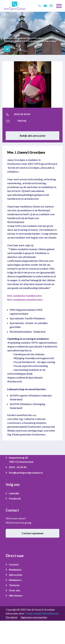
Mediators (15, 580)
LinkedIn (14, 493)
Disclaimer (12, 617)
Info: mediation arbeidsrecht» (25, 300)
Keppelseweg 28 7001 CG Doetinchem (21, 460)
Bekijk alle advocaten (33, 136)
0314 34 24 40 (22, 114)
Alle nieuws (16, 595)
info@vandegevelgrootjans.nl (26, 473)
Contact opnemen (33, 533)
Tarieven (14, 585)
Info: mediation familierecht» (25, 296)
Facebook (15, 498)
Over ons (15, 590)
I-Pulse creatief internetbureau (42, 613)
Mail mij (22, 121)
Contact (14, 564)
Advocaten (16, 575)
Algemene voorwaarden (34, 617)
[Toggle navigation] (59, 5)
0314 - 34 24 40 (18, 467)
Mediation (15, 570)
